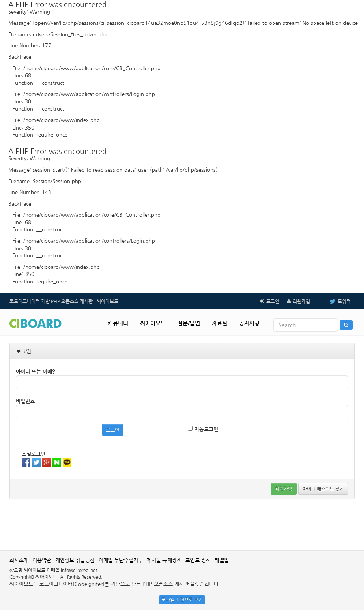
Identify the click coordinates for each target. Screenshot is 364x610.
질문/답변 (189, 323)
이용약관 (42, 560)
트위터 (334, 301)
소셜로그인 (34, 454)
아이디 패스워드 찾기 (323, 489)
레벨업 (222, 560)
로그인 (273, 301)
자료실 (219, 323)
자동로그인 (203, 429)
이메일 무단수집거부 (121, 560)
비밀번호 (25, 401)
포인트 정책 (198, 560)
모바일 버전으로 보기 (182, 600)
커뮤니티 (118, 323)
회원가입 (301, 301)
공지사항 (249, 323)
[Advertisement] (182, 525)
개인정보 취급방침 (75, 560)
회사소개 (19, 560)
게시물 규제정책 (164, 560)
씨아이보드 (153, 323)
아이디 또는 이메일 (36, 371)
